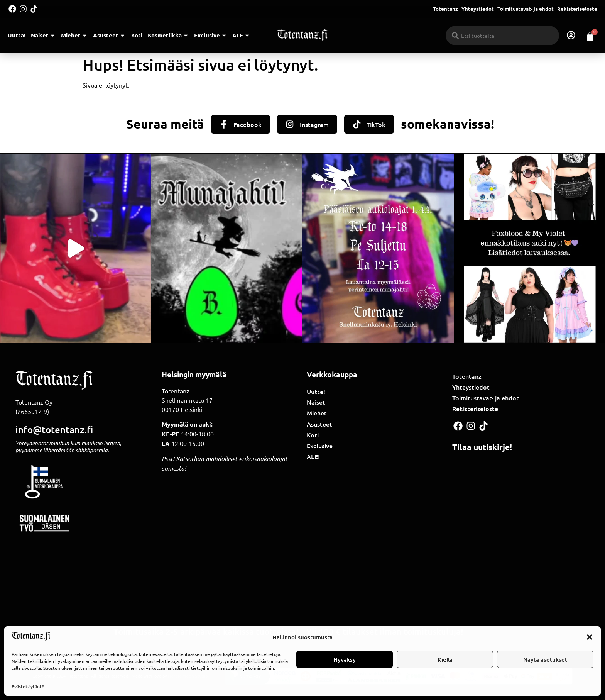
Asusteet (109, 35)
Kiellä (445, 659)
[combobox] (503, 36)
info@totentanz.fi (54, 430)
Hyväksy (345, 659)
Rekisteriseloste (577, 9)
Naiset (43, 35)
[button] (590, 637)
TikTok (378, 124)
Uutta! (17, 35)
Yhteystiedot (478, 9)
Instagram (315, 124)
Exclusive (210, 35)
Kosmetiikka (168, 35)
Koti (137, 35)
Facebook (247, 124)
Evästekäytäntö (28, 687)
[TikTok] (358, 124)
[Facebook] (223, 124)
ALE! (313, 456)
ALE (241, 35)
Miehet (74, 35)
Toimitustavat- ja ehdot (526, 9)
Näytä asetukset (545, 659)
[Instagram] (290, 124)
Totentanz (445, 9)
